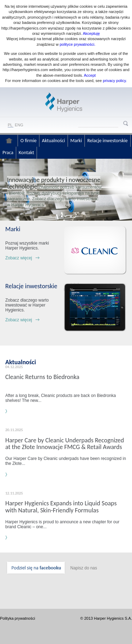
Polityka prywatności (18, 618)
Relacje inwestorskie (108, 141)
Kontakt (26, 153)
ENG (19, 125)
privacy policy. (114, 81)
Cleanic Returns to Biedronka (42, 377)
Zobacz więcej (19, 258)
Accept (90, 75)
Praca (8, 153)
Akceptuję (91, 33)
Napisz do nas (84, 568)
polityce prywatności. (77, 44)
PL (10, 125)
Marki (76, 141)
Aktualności (54, 141)
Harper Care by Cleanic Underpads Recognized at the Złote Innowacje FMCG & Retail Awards (65, 444)
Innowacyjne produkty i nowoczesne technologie (54, 183)
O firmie (29, 141)
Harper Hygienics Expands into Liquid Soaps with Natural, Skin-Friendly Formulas (61, 507)
